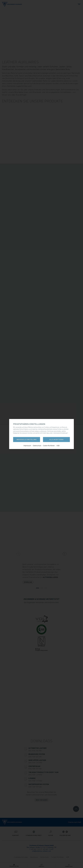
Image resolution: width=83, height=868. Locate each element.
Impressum (27, 445)
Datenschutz (37, 445)
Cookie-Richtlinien (49, 445)
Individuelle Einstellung (27, 439)
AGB (58, 445)
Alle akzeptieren (56, 439)
